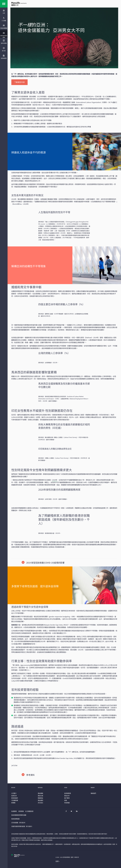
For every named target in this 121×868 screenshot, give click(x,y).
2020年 (55, 480)
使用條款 (21, 811)
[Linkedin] (77, 812)
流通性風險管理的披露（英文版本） (22, 826)
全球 (57, 861)
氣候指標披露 (15, 819)
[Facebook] (67, 812)
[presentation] (4, 11)
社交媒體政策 (29, 811)
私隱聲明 (14, 811)
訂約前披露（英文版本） (19, 823)
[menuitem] (4, 12)
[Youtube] (72, 812)
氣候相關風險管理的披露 (19, 815)
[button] (64, 563)
